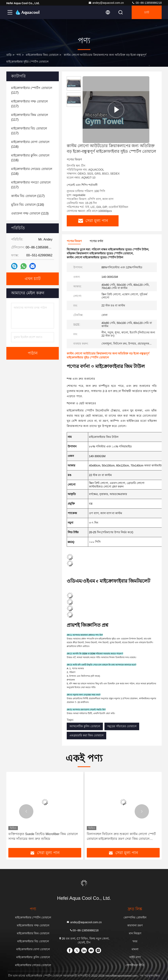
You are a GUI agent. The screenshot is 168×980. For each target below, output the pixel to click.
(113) (30, 213)
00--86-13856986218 (147, 3)
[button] (26, 811)
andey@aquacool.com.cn (106, 3)
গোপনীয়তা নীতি (135, 965)
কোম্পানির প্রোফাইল (135, 917)
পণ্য (19, 55)
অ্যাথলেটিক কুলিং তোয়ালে (85, 726)
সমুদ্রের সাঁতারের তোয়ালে (122, 726)
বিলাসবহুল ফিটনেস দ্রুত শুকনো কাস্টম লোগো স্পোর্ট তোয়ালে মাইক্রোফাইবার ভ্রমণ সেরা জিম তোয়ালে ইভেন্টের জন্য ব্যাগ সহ (121, 837)
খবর (135, 941)
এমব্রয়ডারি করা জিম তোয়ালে (86, 735)
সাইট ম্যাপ (135, 957)
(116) (30, 144)
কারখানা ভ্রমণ (135, 925)
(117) (32, 90)
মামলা (135, 949)
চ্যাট (147, 12)
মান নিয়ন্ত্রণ (135, 933)
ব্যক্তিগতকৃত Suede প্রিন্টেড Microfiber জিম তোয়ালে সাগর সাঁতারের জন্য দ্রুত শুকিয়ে (43, 836)
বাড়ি (9, 55)
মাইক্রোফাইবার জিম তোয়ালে (42, 55)
